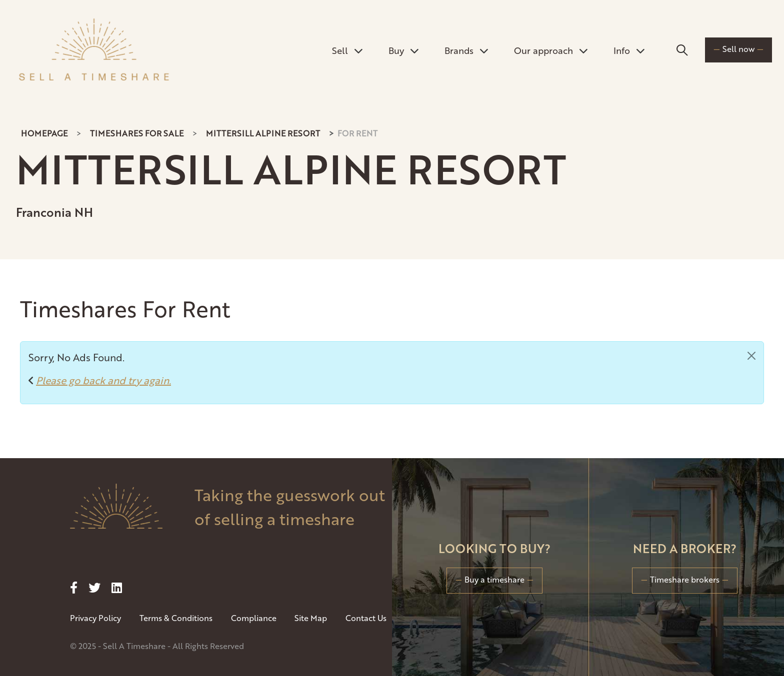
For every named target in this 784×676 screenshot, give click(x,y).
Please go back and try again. (103, 380)
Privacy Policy (95, 618)
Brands (466, 50)
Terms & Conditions (176, 618)
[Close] (751, 356)
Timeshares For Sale (137, 133)
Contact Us (366, 618)
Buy (403, 50)
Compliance (254, 618)
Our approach (551, 50)
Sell (347, 50)
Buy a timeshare (494, 579)
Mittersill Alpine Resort (263, 133)
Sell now (738, 49)
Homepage (44, 133)
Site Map (311, 618)
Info (629, 50)
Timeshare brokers (685, 579)
